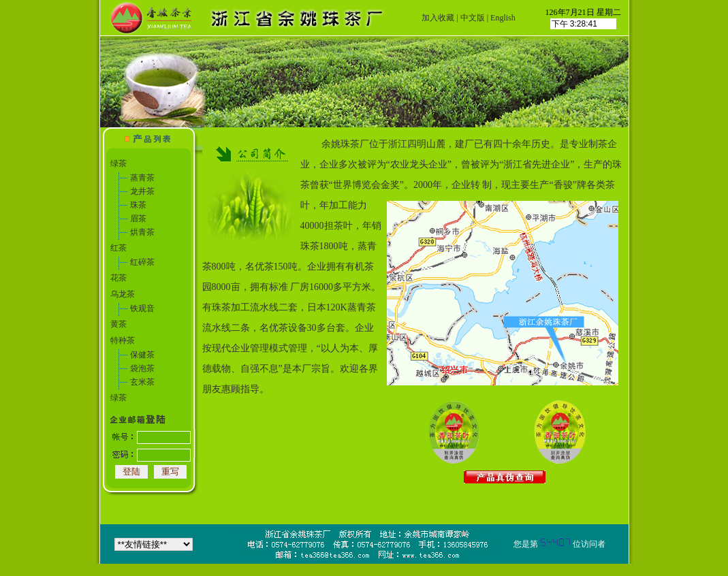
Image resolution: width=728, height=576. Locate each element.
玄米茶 (142, 382)
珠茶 (138, 205)
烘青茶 (142, 232)
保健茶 (142, 355)
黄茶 (118, 324)
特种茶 (123, 340)
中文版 (473, 18)
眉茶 (138, 219)
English (503, 18)
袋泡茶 (142, 368)
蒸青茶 (142, 178)
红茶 (118, 248)
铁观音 (142, 308)
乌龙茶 (123, 294)
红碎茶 (142, 262)
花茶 (118, 278)
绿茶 (118, 163)
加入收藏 (438, 18)
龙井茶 (142, 191)
